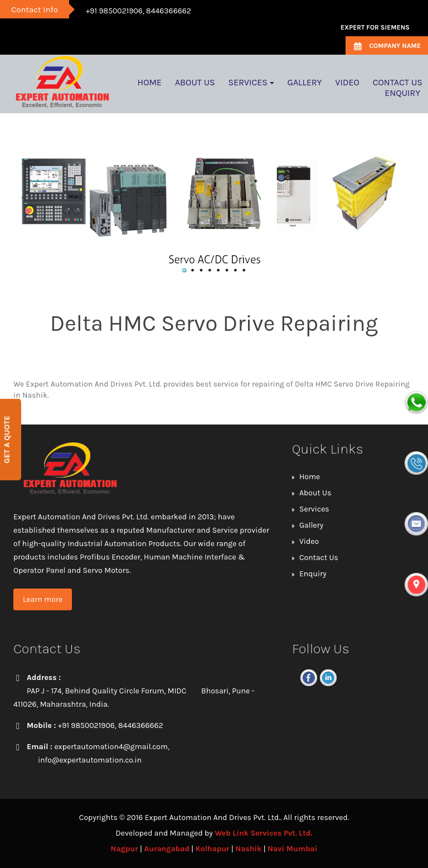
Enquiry (313, 574)
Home (310, 477)
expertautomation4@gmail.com (111, 747)
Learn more (43, 599)
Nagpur (125, 849)
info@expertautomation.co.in (90, 760)
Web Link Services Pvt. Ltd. (263, 833)
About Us (315, 493)
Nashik (248, 849)
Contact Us (319, 558)
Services (314, 509)
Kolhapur (213, 849)
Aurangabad (167, 849)
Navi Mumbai (292, 849)
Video (309, 541)
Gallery (311, 525)
